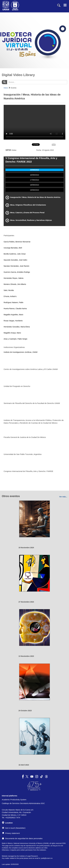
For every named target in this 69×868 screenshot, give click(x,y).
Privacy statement (11, 833)
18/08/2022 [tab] (34, 185)
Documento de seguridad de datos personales (22, 838)
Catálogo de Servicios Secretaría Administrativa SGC (23, 803)
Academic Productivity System (14, 800)
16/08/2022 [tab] (34, 175)
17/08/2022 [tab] (34, 180)
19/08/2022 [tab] (34, 190)
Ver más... (63, 497)
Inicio (6, 88)
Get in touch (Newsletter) (14, 828)
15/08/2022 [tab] (34, 170)
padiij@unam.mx (47, 858)
